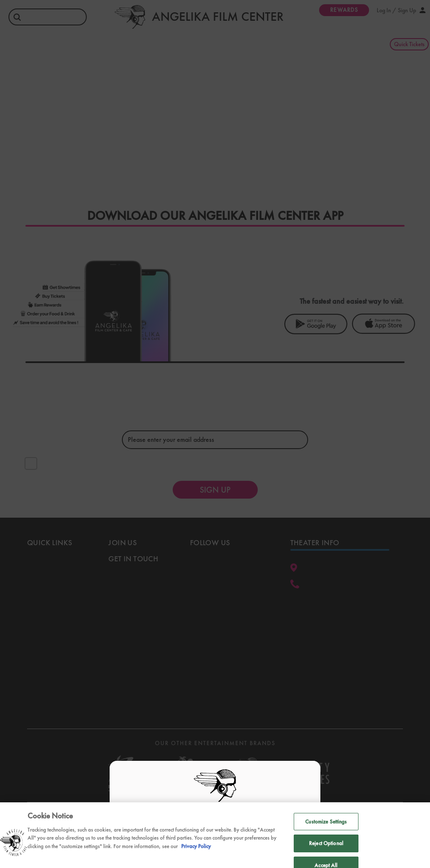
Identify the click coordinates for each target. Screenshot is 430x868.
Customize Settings (326, 832)
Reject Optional (326, 854)
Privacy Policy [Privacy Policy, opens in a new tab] (196, 856)
